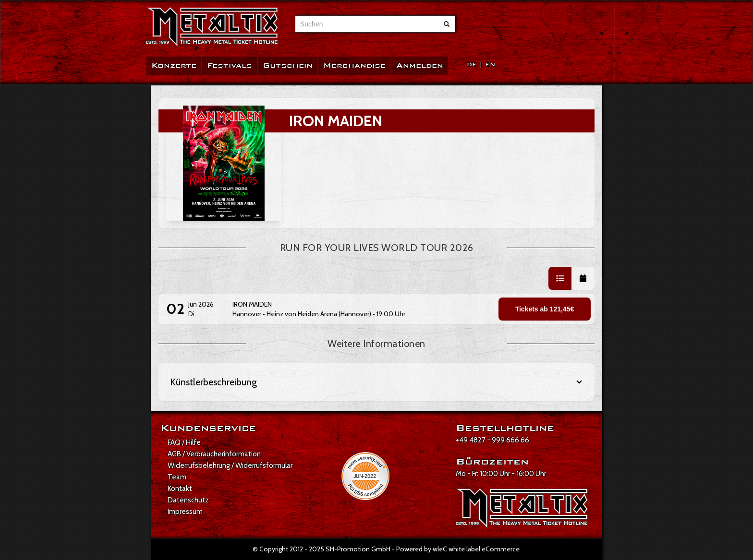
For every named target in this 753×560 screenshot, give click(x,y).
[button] (560, 278)
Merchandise (354, 66)
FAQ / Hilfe (184, 442)
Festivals (230, 66)
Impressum (185, 512)
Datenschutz (188, 500)
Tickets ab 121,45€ (545, 309)
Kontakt (180, 489)
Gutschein (288, 66)
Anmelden (420, 66)
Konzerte (174, 66)
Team (177, 477)
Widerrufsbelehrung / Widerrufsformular (230, 465)
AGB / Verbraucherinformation (214, 454)
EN (490, 65)
